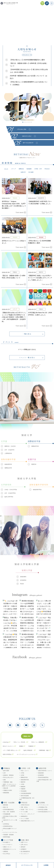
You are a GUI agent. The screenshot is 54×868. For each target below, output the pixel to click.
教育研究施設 (7, 837)
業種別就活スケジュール (10, 849)
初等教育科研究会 (8, 826)
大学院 (22, 784)
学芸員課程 (24, 791)
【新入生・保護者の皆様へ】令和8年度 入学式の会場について (29, 65)
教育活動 (6, 805)
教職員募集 (6, 793)
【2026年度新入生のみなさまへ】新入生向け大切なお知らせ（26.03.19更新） (29, 71)
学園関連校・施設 (44, 750)
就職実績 (6, 852)
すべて (6, 169)
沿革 (4, 773)
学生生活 (47, 169)
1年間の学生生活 (25, 805)
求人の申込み (7, 854)
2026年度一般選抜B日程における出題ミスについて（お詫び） (29, 77)
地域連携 (29, 169)
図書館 (21, 746)
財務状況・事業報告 (8, 775)
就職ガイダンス (7, 847)
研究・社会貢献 (9, 803)
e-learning (5, 742)
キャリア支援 (8, 840)
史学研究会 (6, 824)
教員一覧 (6, 807)
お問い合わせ (24, 845)
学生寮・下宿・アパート (27, 810)
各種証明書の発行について (28, 821)
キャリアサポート (8, 845)
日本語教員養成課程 (26, 793)
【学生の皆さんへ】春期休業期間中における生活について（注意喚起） (29, 83)
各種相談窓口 (24, 816)
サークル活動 (24, 812)
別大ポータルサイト (8, 746)
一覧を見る (27, 334)
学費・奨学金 (24, 807)
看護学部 (23, 782)
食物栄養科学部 (25, 780)
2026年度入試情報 (43, 810)
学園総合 (7, 768)
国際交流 (21, 169)
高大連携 (31, 172)
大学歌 (22, 773)
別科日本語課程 (25, 796)
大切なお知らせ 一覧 (27, 55)
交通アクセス (24, 842)
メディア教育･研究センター (10, 750)
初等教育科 (41, 775)
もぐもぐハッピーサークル (10, 832)
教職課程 (23, 787)
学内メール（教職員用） (38, 742)
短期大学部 (42, 768)
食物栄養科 (41, 773)
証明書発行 (24, 849)
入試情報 (46, 865)
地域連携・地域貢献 (8, 835)
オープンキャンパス (27, 865)
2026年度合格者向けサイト (45, 812)
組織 (4, 780)
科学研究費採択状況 (8, 810)
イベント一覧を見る (27, 358)
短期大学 (23, 172)
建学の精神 (6, 771)
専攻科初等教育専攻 (43, 777)
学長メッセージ (25, 771)
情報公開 (6, 788)
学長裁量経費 (7, 814)
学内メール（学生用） (20, 742)
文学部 (22, 775)
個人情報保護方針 (25, 852)
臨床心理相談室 (29, 750)
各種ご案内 (25, 840)
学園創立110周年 (8, 790)
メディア (13, 169)
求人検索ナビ (7, 842)
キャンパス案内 (25, 819)
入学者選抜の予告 (43, 807)
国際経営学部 (24, 777)
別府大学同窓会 (7, 754)
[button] (23, 122)
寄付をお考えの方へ (8, 777)
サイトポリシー (25, 854)
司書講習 (31, 746)
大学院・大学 (38, 169)
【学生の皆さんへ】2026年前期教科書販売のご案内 (27, 60)
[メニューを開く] (52, 3)
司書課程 (23, 789)
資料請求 (8, 865)
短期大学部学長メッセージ (45, 771)
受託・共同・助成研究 (9, 812)
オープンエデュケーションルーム (26, 754)
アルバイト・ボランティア (28, 814)
